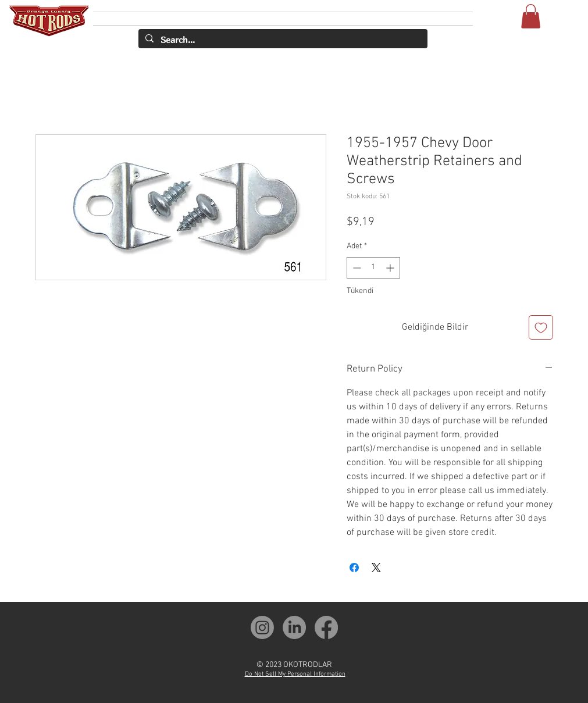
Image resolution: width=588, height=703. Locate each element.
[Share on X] (376, 568)
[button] (531, 16)
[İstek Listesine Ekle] (541, 327)
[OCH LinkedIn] (294, 627)
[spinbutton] (373, 268)
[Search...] (282, 40)
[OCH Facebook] (326, 627)
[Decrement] (356, 268)
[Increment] (391, 268)
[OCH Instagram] (262, 627)
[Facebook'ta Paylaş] (354, 568)
